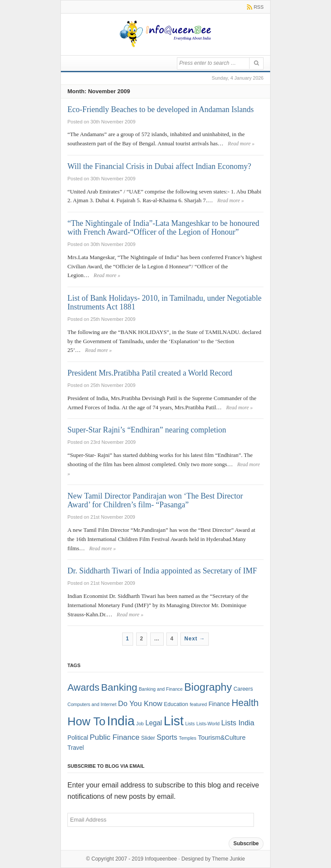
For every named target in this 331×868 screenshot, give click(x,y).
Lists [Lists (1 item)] (190, 724)
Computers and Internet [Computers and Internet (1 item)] (92, 704)
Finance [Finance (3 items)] (219, 704)
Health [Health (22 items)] (245, 703)
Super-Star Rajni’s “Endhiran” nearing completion (147, 430)
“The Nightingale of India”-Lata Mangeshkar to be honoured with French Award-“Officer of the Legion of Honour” (163, 228)
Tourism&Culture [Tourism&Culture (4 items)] (222, 738)
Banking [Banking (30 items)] (119, 687)
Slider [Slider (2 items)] (148, 738)
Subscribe (246, 843)
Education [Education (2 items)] (176, 704)
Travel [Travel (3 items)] (76, 748)
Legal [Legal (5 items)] (154, 723)
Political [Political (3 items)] (78, 738)
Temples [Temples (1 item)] (188, 738)
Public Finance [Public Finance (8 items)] (115, 737)
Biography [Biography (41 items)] (208, 687)
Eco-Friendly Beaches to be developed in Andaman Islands (160, 109)
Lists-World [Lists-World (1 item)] (208, 724)
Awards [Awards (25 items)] (83, 687)
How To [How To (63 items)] (86, 721)
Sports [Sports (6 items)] (167, 737)
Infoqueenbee (161, 859)
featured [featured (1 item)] (198, 704)
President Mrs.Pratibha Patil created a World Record (150, 373)
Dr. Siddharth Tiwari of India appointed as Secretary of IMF (162, 571)
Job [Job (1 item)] (140, 724)
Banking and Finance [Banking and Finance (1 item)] (161, 689)
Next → (195, 639)
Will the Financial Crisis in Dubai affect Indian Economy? (159, 166)
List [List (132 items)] (174, 721)
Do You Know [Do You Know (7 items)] (140, 704)
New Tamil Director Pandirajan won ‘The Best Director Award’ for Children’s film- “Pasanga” (155, 500)
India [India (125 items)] (121, 721)
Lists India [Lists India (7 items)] (238, 723)
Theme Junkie (228, 859)
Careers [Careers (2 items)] (243, 689)
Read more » (241, 144)
